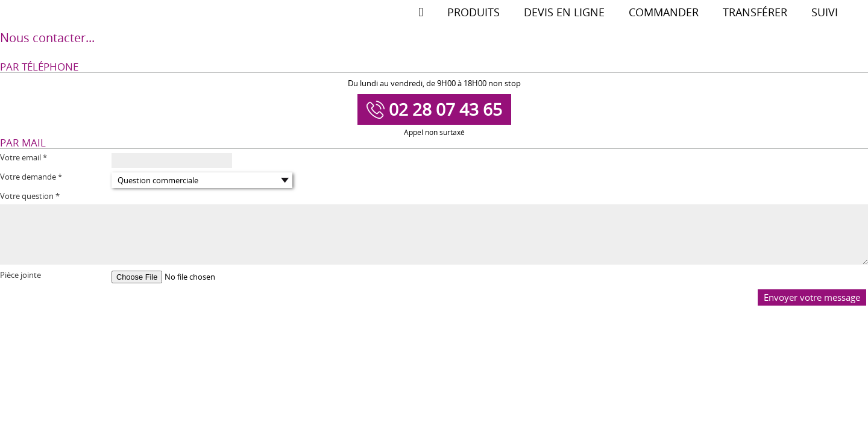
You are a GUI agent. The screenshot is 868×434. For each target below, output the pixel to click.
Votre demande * (31, 177)
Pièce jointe (20, 275)
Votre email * (24, 158)
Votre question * (30, 196)
